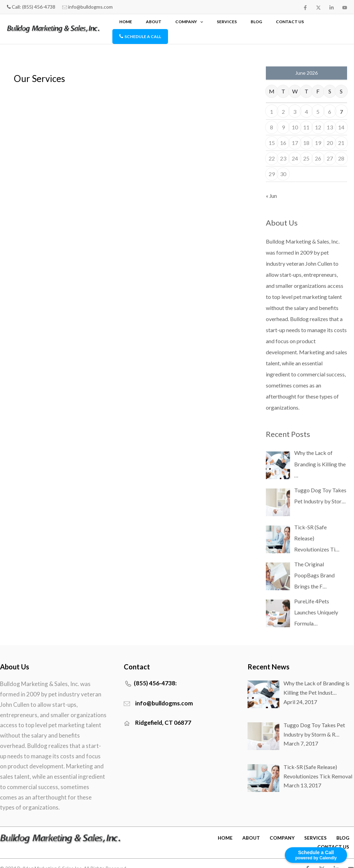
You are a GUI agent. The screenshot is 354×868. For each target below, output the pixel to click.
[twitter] (318, 8)
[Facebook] (305, 8)
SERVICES (245, 24)
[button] (229, 24)
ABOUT (193, 24)
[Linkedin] (332, 8)
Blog (264, 24)
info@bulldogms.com (90, 7)
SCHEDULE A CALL (324, 24)
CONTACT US (286, 24)
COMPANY (218, 24)
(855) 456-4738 (39, 7)
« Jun (272, 185)
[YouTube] (345, 8)
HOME (176, 24)
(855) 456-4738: (155, 673)
